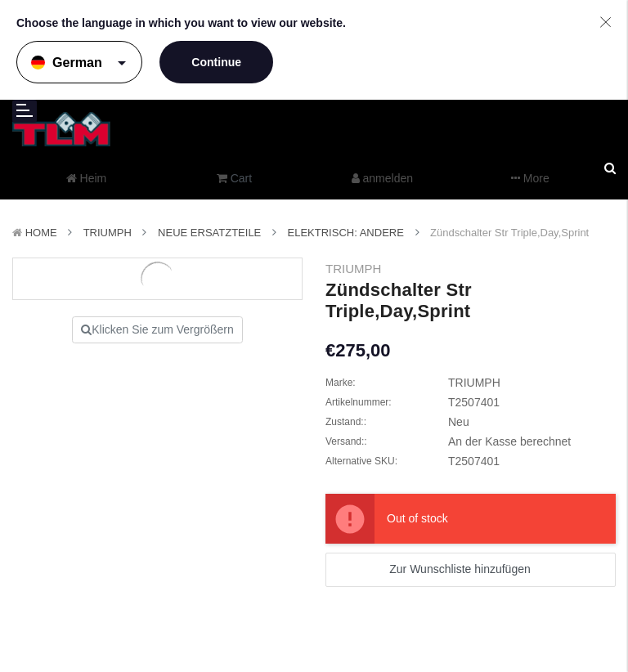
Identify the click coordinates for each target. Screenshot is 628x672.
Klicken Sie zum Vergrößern (157, 329)
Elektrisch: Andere (346, 233)
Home (41, 233)
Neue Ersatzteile (209, 233)
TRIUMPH (108, 233)
